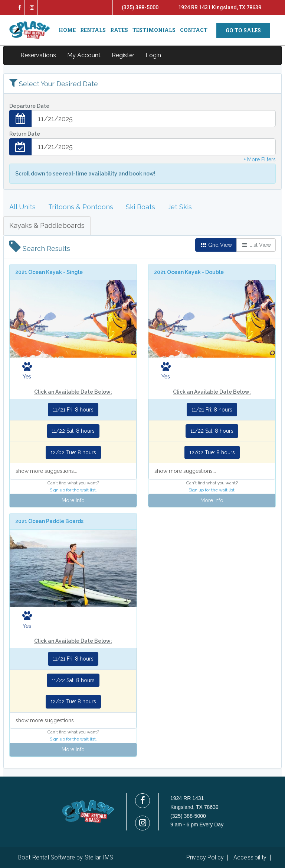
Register (123, 55)
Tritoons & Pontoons (81, 207)
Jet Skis (180, 207)
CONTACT (194, 30)
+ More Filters (260, 159)
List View (256, 245)
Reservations (38, 55)
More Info (73, 500)
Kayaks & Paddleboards (47, 225)
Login (153, 55)
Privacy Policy (205, 857)
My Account (84, 55)
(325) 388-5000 (140, 7)
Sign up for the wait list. (73, 490)
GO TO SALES (243, 30)
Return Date (25, 134)
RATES (119, 30)
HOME (67, 30)
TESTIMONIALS (154, 30)
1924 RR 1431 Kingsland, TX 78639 (220, 7)
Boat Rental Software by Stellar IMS (66, 857)
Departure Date (29, 106)
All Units (22, 207)
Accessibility (250, 857)
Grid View (216, 245)
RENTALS (93, 30)
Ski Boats (140, 207)
